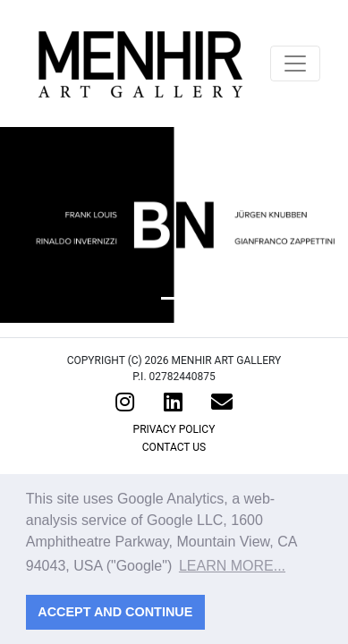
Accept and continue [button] (115, 612)
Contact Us (174, 447)
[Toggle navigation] (295, 64)
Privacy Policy (174, 429)
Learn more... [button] (232, 566)
